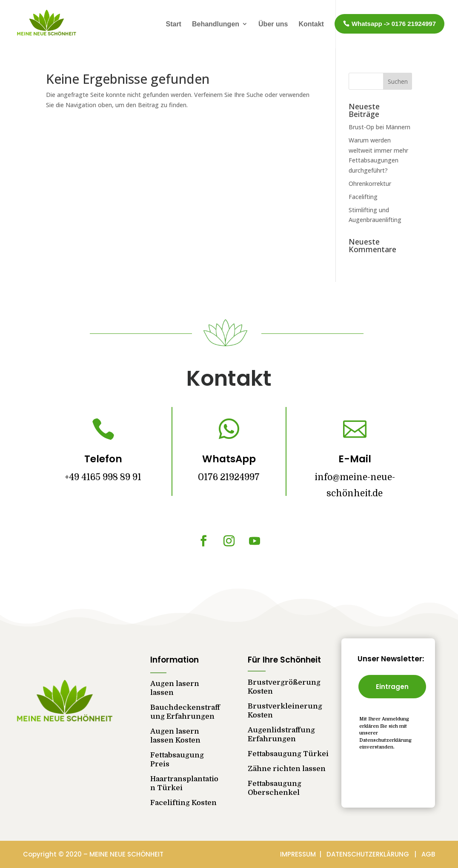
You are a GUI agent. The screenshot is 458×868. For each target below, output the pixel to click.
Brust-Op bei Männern (379, 127)
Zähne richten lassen (287, 769)
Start (173, 24)
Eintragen (392, 687)
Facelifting (363, 197)
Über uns (273, 24)
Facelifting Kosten (183, 803)
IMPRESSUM (299, 854)
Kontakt (311, 24)
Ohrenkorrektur (370, 184)
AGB (428, 854)
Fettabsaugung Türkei (288, 754)
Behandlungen (216, 24)
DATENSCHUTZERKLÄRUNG (370, 854)
